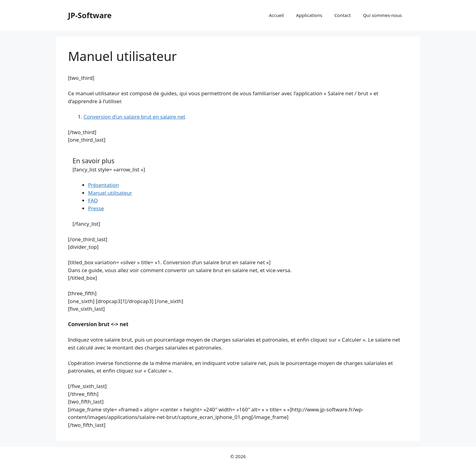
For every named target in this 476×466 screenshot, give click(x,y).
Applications (309, 15)
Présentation (104, 185)
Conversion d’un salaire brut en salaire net (134, 117)
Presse (96, 208)
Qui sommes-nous (382, 15)
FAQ (93, 200)
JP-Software (90, 15)
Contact (342, 15)
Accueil (276, 15)
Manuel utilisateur (110, 193)
